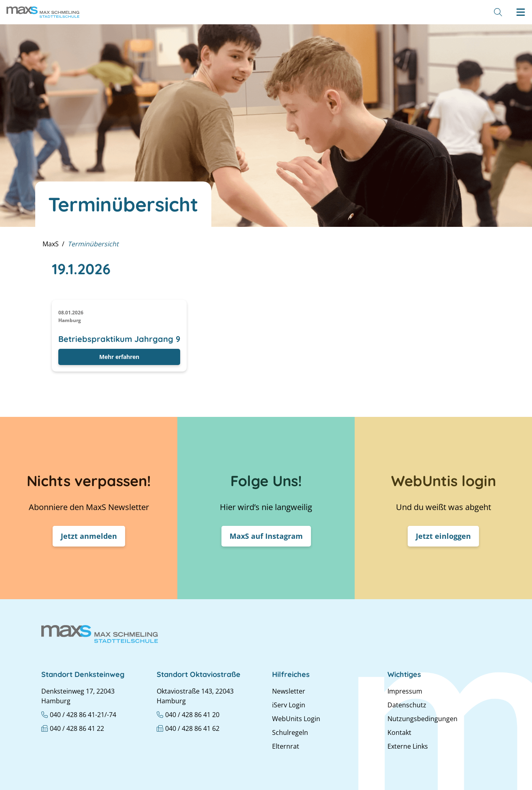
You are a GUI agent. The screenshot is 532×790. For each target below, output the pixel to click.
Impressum (405, 691)
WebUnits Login (296, 719)
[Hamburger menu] (521, 12)
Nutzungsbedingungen (422, 719)
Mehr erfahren (119, 357)
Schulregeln (290, 732)
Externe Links (408, 746)
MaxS (51, 244)
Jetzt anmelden (89, 536)
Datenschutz (407, 705)
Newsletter (289, 691)
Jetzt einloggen (443, 536)
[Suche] (498, 12)
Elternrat (286, 746)
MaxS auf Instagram (266, 536)
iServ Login (289, 705)
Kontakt (399, 732)
